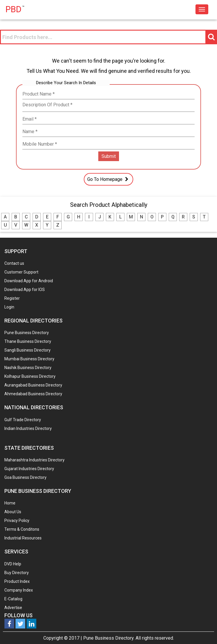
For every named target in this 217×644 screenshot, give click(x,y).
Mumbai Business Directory (29, 359)
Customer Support (21, 272)
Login (9, 307)
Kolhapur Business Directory (30, 376)
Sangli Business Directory (27, 350)
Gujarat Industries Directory (29, 469)
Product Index (17, 581)
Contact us (14, 263)
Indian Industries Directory (28, 428)
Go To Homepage (109, 179)
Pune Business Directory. (109, 638)
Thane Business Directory (28, 341)
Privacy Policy (17, 521)
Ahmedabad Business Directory (33, 394)
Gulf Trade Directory (23, 420)
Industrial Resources (23, 538)
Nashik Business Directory (28, 368)
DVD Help (13, 564)
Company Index (19, 590)
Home (10, 503)
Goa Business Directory (25, 477)
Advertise (13, 608)
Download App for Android (29, 281)
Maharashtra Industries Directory (34, 460)
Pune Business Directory (27, 333)
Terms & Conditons (22, 529)
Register (12, 298)
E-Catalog (13, 599)
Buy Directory (17, 573)
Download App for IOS (25, 290)
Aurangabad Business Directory (33, 385)
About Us (13, 512)
